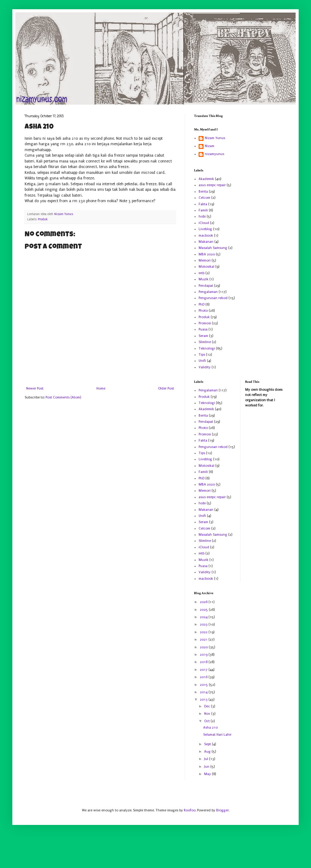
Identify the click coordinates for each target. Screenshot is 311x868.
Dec (208, 706)
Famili (203, 210)
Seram (203, 336)
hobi (202, 216)
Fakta (203, 204)
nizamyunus (214, 154)
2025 (204, 610)
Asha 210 (210, 728)
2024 (204, 617)
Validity (205, 367)
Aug (208, 752)
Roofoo (190, 810)
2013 (204, 700)
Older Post (166, 388)
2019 (204, 655)
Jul (207, 759)
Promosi (205, 323)
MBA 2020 (207, 254)
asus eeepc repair (212, 185)
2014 (204, 692)
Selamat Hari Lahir (217, 735)
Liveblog (205, 229)
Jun (207, 767)
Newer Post (35, 388)
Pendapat (206, 286)
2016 (204, 677)
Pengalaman (208, 292)
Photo (203, 311)
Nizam (210, 146)
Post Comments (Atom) (63, 397)
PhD (202, 304)
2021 (204, 640)
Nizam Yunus (215, 138)
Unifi (202, 361)
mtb (202, 273)
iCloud (204, 223)
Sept (208, 744)
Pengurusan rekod (213, 298)
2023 (204, 624)
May (208, 774)
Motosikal (206, 267)
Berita (203, 192)
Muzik (204, 279)
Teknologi (207, 348)
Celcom (204, 198)
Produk (43, 219)
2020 (204, 647)
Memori (205, 260)
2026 (204, 602)
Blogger (222, 810)
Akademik (206, 179)
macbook (206, 236)
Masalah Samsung (213, 248)
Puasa (203, 329)
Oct (207, 721)
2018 (204, 662)
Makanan (206, 242)
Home (101, 388)
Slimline (205, 342)
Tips (202, 355)
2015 (204, 685)
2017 (204, 670)
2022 (204, 632)
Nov (208, 714)
